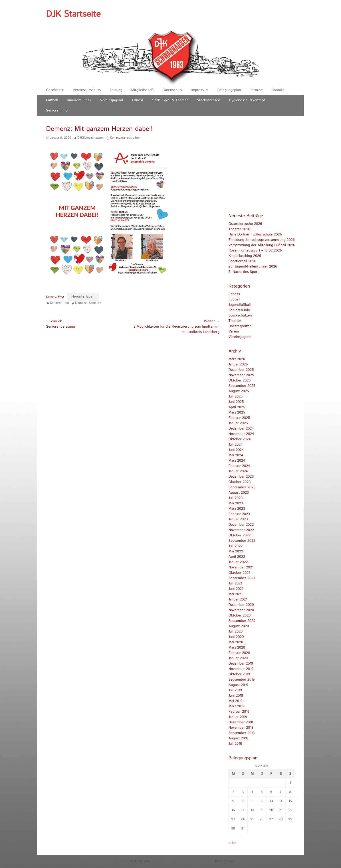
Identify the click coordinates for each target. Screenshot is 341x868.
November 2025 (241, 375)
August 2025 (239, 391)
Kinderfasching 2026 (245, 256)
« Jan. (233, 843)
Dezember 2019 (241, 664)
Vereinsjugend (112, 100)
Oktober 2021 (239, 573)
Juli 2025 (236, 396)
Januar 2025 (238, 423)
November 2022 (241, 530)
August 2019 (238, 685)
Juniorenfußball (79, 100)
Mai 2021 (235, 594)
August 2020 (239, 626)
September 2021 (242, 578)
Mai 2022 (236, 551)
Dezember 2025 (241, 370)
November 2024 (241, 434)
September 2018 (242, 733)
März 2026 (237, 359)
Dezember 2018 (241, 722)
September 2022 (242, 541)
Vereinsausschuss (87, 90)
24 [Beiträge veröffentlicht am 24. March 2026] (243, 819)
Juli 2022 (236, 546)
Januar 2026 (238, 364)
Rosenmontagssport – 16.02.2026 (255, 250)
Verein (234, 332)
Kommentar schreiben (125, 138)
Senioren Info (57, 111)
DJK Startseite (73, 14)
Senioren (95, 303)
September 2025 (242, 386)
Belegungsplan (229, 90)
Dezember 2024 (241, 429)
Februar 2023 (239, 514)
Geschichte (55, 90)
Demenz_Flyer (55, 297)
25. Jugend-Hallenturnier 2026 (253, 267)
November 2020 (241, 610)
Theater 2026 (239, 229)
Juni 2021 (236, 589)
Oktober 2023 (240, 482)
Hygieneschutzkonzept (247, 100)
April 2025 (237, 407)
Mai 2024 (236, 455)
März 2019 (236, 706)
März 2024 (237, 461)
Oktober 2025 (240, 380)
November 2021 (241, 567)
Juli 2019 (235, 690)
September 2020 (242, 621)
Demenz (81, 303)
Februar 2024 (239, 466)
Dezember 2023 (241, 477)
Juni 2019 (236, 696)
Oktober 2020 (240, 616)
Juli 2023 (236, 498)
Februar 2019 (239, 712)
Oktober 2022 (240, 535)
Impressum (200, 90)
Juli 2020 (236, 632)
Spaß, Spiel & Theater (170, 100)
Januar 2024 (238, 471)
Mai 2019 (235, 701)
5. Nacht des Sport (244, 272)
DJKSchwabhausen (91, 138)
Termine (256, 90)
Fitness (138, 100)
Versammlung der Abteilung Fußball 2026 (262, 245)
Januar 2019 (238, 717)
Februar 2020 (239, 653)
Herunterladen (83, 297)
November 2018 (241, 728)
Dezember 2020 (241, 605)
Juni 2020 (236, 637)
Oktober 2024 (240, 439)
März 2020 (237, 648)
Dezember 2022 (241, 525)
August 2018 (238, 738)
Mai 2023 (236, 503)
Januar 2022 (238, 562)
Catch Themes (225, 861)
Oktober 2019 (239, 674)
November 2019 (241, 669)
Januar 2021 (238, 599)
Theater (235, 321)
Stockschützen (209, 100)
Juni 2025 (236, 402)
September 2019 (242, 680)
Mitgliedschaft (142, 90)
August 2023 (239, 493)
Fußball (52, 100)
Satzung (116, 90)
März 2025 (237, 413)
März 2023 (237, 509)
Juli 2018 (235, 744)
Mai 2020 (236, 642)
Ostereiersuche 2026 (245, 224)
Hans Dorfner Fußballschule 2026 (255, 234)
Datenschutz (173, 90)
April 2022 (237, 557)
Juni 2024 (236, 450)
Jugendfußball (240, 305)
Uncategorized (240, 326)
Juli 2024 (236, 445)
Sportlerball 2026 (242, 261)
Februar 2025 (239, 418)
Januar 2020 (238, 658)
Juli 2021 (235, 583)
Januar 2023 (238, 519)
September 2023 (242, 487)
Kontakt (278, 90)
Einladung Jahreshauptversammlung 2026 (262, 240)
